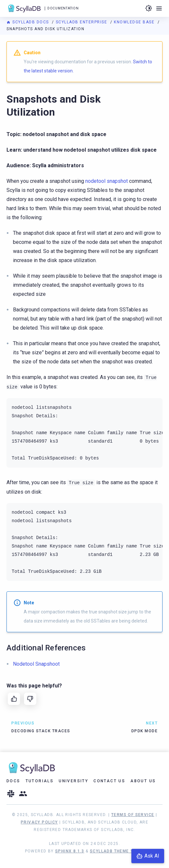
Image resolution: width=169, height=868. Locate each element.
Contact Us (109, 781)
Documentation (63, 8)
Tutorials (40, 781)
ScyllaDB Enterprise (82, 22)
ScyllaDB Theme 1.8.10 (117, 851)
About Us (143, 781)
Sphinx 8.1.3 (70, 851)
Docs (13, 781)
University (73, 781)
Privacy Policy (39, 822)
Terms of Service (133, 815)
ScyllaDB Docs (28, 22)
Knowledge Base (135, 22)
